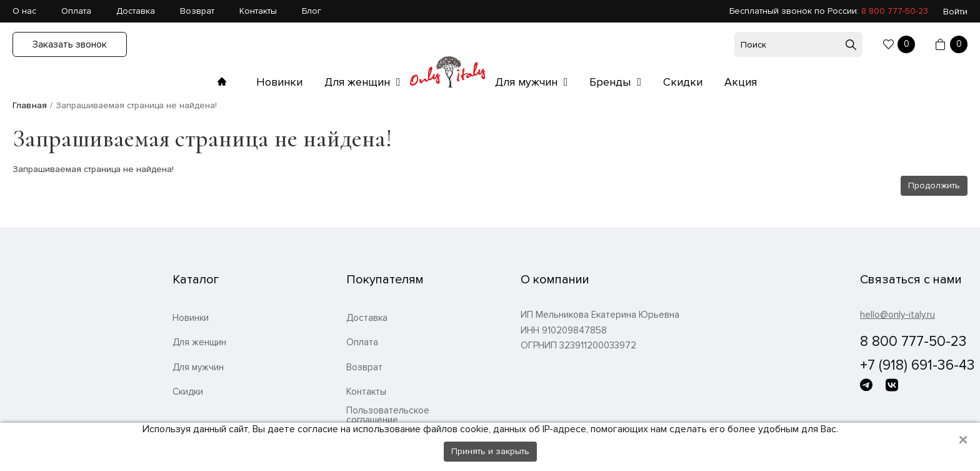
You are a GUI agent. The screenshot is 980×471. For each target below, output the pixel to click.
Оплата (76, 11)
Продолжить (934, 185)
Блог (312, 11)
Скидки (683, 82)
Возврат (197, 11)
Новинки (279, 82)
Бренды (612, 82)
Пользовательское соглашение (388, 415)
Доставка (136, 11)
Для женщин (359, 82)
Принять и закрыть (490, 451)
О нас (24, 11)
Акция (741, 82)
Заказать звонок (70, 44)
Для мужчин (528, 82)
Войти (955, 12)
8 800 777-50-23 (895, 11)
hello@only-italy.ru (897, 315)
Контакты (258, 11)
